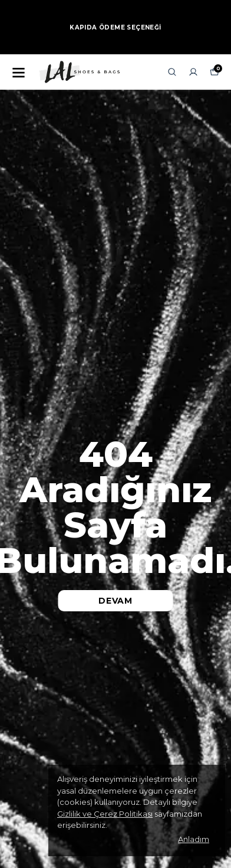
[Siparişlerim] (193, 72)
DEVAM (115, 601)
